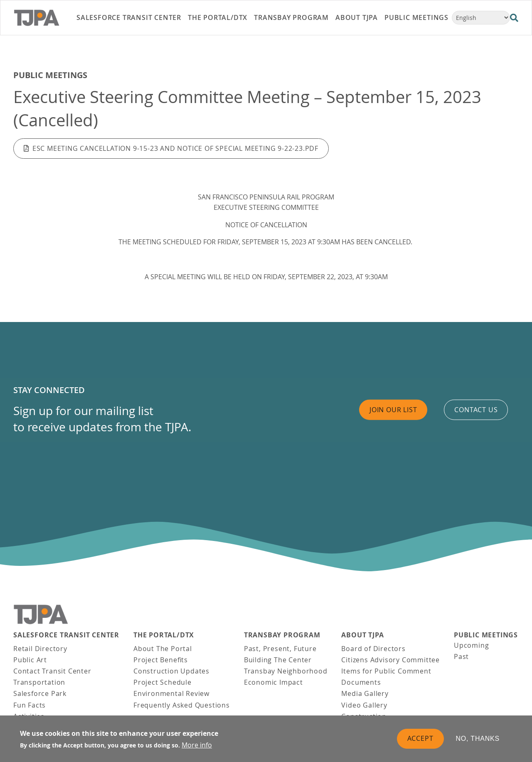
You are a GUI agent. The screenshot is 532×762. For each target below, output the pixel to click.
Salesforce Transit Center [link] (129, 17)
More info (197, 747)
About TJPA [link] (357, 17)
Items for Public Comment (386, 671)
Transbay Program (282, 635)
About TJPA (362, 635)
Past (461, 656)
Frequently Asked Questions (182, 705)
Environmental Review (171, 693)
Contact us (476, 409)
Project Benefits (161, 660)
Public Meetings (50, 75)
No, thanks (478, 740)
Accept (420, 740)
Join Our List (393, 409)
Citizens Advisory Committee (390, 660)
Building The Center (278, 660)
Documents (361, 682)
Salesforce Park (40, 693)
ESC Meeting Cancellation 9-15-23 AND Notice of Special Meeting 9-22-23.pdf (175, 148)
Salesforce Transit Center (66, 635)
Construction (364, 716)
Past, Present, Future (280, 649)
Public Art (30, 660)
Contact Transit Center (52, 671)
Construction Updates (171, 671)
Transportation (39, 682)
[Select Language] (481, 18)
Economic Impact (273, 682)
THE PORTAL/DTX (164, 635)
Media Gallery (365, 693)
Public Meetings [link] (416, 17)
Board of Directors (373, 649)
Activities (29, 716)
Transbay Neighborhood (286, 671)
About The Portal (163, 649)
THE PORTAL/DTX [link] (218, 17)
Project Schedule (163, 682)
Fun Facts (30, 705)
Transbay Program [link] (291, 17)
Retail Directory (40, 649)
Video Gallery (364, 705)
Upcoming (471, 645)
